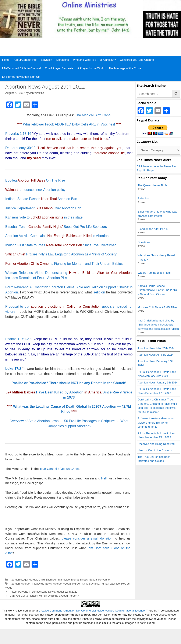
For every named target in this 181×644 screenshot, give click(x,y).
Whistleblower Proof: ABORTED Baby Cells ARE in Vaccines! (69, 124)
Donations (63, 60)
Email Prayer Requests (59, 68)
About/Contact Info (25, 60)
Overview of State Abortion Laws (34, 421)
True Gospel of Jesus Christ (59, 469)
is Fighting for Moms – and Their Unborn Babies (64, 264)
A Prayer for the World (91, 68)
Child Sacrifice (47, 580)
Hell (104, 478)
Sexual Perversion (100, 580)
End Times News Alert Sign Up (21, 77)
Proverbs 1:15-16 (18, 134)
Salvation (46, 60)
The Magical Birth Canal (93, 115)
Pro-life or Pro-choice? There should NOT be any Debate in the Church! (69, 383)
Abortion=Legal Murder (23, 580)
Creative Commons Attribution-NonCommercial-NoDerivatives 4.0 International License (92, 611)
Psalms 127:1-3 (17, 339)
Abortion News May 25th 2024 (156, 348)
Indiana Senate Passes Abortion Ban (41, 199)
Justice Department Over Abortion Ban (43, 208)
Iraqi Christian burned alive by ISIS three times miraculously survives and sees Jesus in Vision (158, 325)
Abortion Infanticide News (37, 584)
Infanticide (64, 580)
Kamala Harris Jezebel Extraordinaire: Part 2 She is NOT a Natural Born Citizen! (158, 290)
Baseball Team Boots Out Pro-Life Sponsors (56, 227)
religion (100, 292)
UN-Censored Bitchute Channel (21, 68)
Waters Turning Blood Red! (154, 273)
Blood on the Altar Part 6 (153, 229)
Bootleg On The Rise (35, 180)
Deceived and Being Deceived (156, 444)
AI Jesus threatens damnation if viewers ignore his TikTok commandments (157, 423)
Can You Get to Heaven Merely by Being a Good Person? (44, 596)
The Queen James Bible (152, 185)
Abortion (15, 584)
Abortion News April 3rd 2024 (156, 355)
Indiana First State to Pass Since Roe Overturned (61, 245)
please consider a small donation (87, 538)
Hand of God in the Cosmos (155, 450)
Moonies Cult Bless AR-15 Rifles (158, 307)
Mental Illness (79, 580)
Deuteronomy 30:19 (20, 148)
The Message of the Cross (125, 68)
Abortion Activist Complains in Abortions (58, 236)
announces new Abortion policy (35, 190)
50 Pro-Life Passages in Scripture (89, 421)
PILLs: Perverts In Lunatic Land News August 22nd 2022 (44, 592)
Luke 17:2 (13, 369)
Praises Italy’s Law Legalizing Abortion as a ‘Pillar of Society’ (61, 254)
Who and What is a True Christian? (94, 60)
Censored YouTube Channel (137, 60)
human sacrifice (110, 584)
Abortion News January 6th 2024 (158, 383)
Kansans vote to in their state (44, 217)
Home (6, 60)
